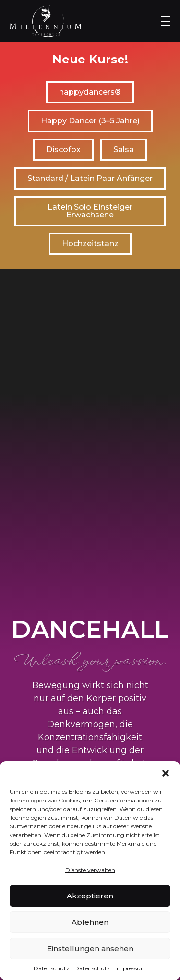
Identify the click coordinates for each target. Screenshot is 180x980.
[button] (166, 773)
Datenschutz (52, 968)
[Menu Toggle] (166, 21)
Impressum (131, 968)
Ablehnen (90, 922)
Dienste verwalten (90, 870)
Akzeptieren (90, 896)
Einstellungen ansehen (90, 949)
